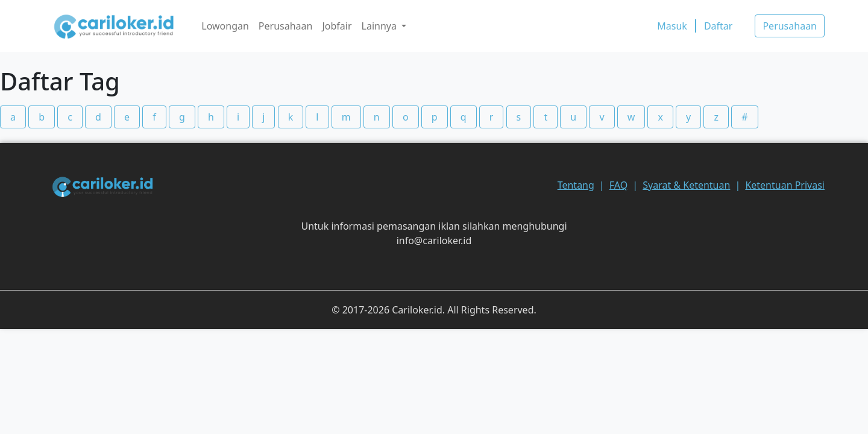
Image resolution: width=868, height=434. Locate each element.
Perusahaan (286, 26)
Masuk (672, 26)
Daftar (719, 26)
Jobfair (337, 26)
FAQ (618, 185)
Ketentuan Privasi (785, 185)
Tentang (576, 185)
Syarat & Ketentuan (686, 185)
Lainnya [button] (381, 26)
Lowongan (225, 26)
